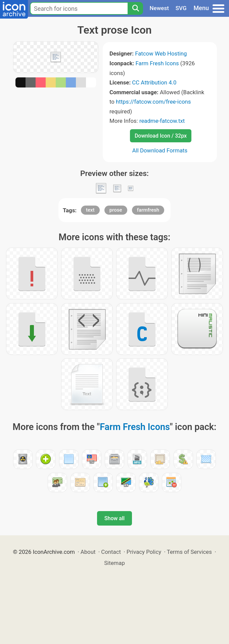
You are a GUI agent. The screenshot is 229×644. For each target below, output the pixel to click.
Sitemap (114, 563)
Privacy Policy (144, 552)
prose (116, 210)
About (88, 552)
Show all (114, 518)
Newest (159, 8)
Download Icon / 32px (161, 136)
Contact (111, 552)
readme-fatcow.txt (162, 121)
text (90, 210)
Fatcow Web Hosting (161, 53)
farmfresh (148, 210)
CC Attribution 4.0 (154, 82)
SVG (181, 8)
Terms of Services (189, 552)
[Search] (135, 8)
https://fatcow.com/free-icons (153, 102)
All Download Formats (160, 150)
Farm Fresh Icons (157, 63)
